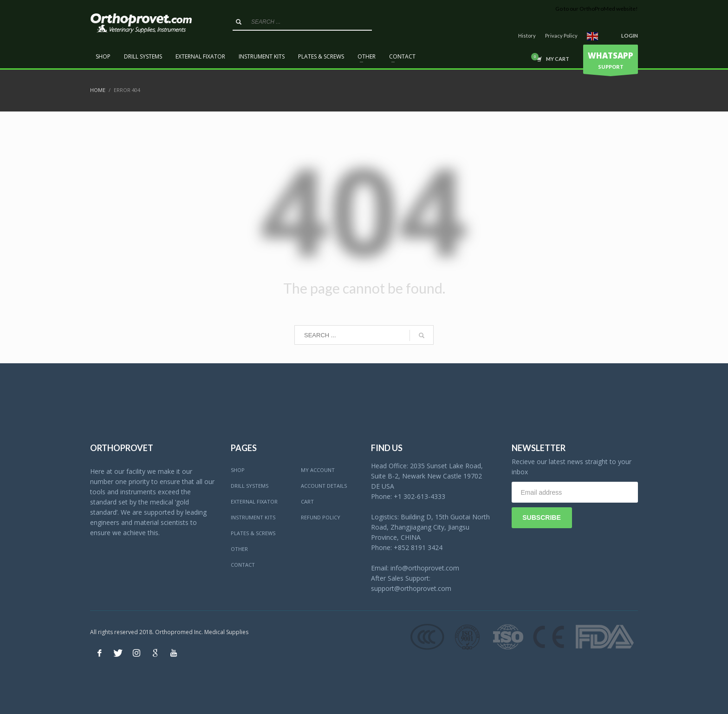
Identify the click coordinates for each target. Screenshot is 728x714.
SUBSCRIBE (541, 517)
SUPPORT (611, 62)
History (527, 36)
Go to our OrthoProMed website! (597, 9)
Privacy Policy (561, 36)
